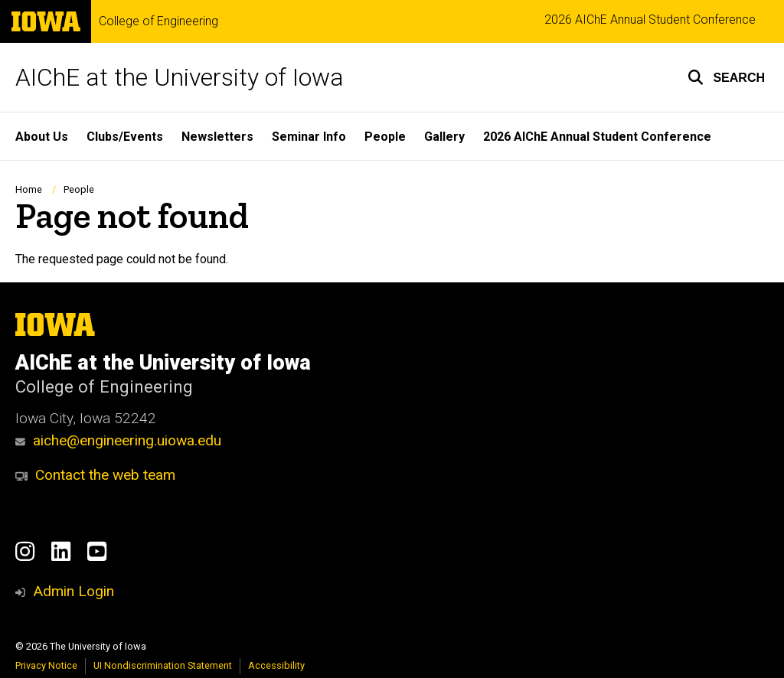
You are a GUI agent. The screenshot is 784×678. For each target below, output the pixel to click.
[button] (726, 77)
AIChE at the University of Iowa (180, 77)
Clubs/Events (125, 137)
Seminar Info (309, 137)
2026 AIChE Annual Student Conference (650, 20)
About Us (42, 137)
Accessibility (276, 665)
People (385, 137)
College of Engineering (158, 21)
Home (29, 189)
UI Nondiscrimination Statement (163, 665)
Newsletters (217, 137)
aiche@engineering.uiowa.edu (118, 440)
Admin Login (73, 591)
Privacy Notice (46, 665)
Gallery (444, 137)
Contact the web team (95, 475)
